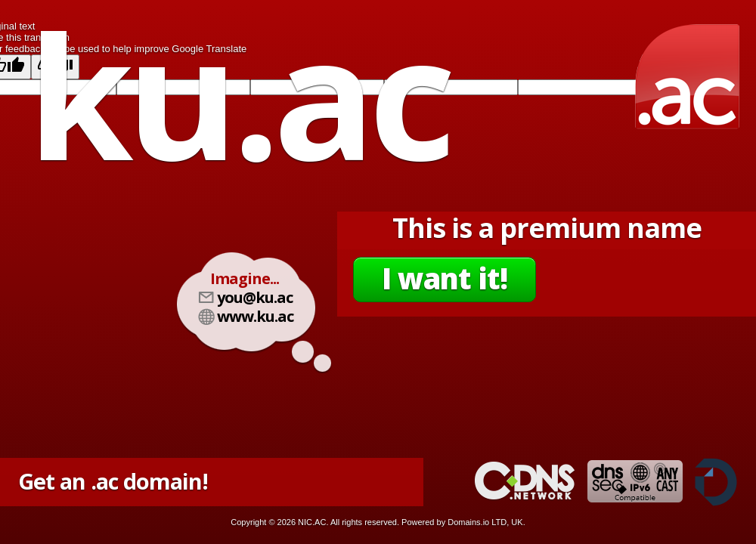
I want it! (445, 278)
